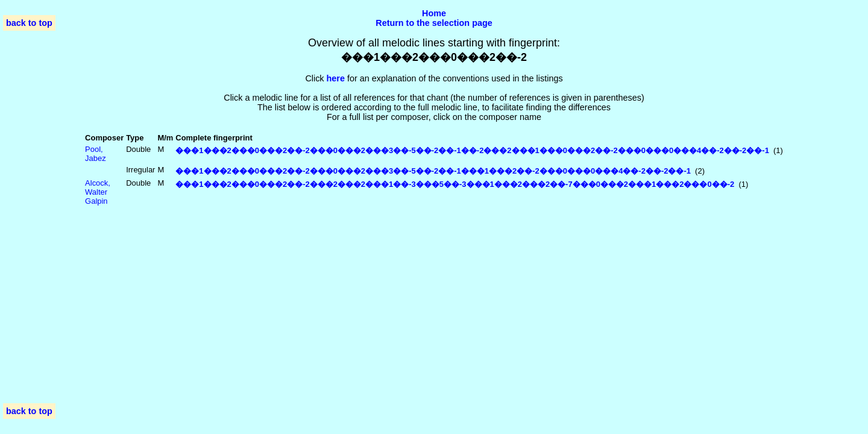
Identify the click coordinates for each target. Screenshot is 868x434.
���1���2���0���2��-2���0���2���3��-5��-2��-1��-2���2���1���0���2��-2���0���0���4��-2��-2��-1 (472, 150)
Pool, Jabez (96, 154)
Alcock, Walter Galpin (98, 192)
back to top (29, 23)
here (336, 78)
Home (434, 13)
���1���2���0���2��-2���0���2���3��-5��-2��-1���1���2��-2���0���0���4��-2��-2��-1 (433, 171)
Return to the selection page (434, 23)
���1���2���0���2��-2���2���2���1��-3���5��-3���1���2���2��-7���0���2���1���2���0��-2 (455, 184)
